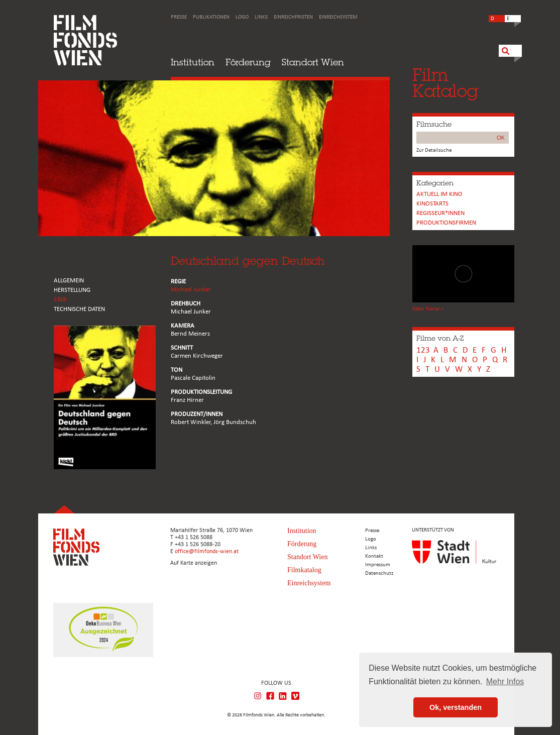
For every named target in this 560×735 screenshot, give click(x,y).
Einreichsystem (338, 17)
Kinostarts (432, 204)
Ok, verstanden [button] (456, 707)
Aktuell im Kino (439, 194)
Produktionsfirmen (446, 223)
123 (423, 350)
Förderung (248, 62)
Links (261, 17)
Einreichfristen (293, 17)
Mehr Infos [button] (505, 681)
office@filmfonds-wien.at (207, 552)
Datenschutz (379, 573)
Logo (242, 17)
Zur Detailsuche (434, 150)
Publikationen (211, 17)
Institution (193, 62)
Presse (179, 17)
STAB (60, 300)
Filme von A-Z (440, 338)
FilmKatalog (445, 83)
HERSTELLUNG (72, 290)
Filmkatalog (304, 570)
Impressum (378, 565)
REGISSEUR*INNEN (440, 213)
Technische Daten (79, 309)
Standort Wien (313, 62)
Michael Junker (191, 290)
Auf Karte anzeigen (194, 563)
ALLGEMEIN (69, 281)
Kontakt (374, 556)
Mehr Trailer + (428, 309)
